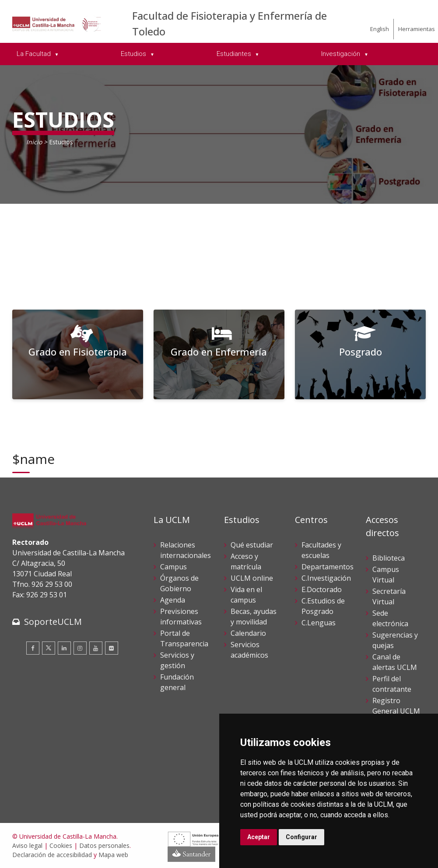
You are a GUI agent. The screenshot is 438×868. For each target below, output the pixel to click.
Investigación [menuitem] (342, 54)
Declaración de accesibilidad (52, 855)
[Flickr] (112, 648)
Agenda (173, 600)
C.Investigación (326, 578)
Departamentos (328, 567)
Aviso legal (27, 845)
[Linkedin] (64, 648)
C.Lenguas (319, 623)
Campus (173, 567)
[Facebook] (33, 648)
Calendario (248, 633)
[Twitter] (49, 648)
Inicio (34, 142)
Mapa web (113, 855)
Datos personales (104, 845)
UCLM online (252, 578)
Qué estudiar (252, 545)
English (380, 29)
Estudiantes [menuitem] (235, 54)
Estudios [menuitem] (134, 54)
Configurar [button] (301, 837)
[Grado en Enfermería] (219, 354)
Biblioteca (389, 558)
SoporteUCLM (53, 622)
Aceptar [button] (259, 837)
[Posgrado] (361, 354)
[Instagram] (80, 648)
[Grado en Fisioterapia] (78, 354)
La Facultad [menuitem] (35, 54)
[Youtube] (96, 648)
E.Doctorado (322, 589)
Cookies (61, 845)
